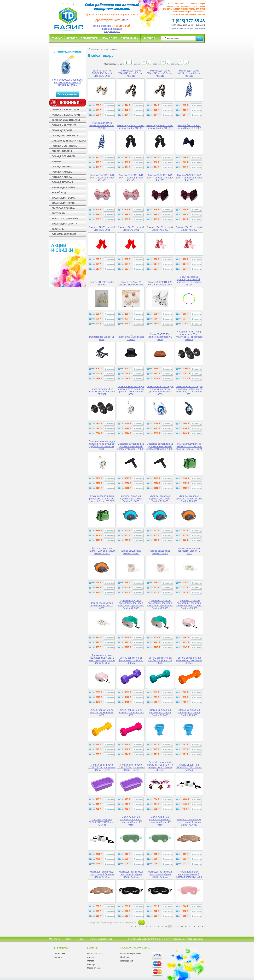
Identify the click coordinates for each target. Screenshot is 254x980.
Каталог (72, 38)
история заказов (112, 29)
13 (178, 927)
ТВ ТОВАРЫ (58, 213)
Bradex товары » (110, 49)
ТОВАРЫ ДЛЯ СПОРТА (64, 224)
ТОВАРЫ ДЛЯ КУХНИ (63, 203)
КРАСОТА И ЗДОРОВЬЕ (65, 218)
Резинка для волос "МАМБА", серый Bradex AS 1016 (131, 73)
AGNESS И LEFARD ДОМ (65, 110)
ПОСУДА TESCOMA (62, 182)
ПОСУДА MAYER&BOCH (65, 136)
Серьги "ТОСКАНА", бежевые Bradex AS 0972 (131, 283)
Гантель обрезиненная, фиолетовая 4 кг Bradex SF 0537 (131, 660)
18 (198, 927)
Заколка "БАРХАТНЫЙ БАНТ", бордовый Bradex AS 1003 (160, 178)
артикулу (175, 64)
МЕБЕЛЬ (57, 161)
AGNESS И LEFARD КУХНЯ (67, 115)
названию (156, 64)
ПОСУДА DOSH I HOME (64, 146)
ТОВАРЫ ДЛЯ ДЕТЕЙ (64, 187)
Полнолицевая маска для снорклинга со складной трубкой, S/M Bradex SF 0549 (102, 445)
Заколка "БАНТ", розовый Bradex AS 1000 (160, 229)
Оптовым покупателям (130, 954)
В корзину (109, 105)
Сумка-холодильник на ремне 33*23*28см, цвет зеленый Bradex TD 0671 (189, 446)
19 (202, 927)
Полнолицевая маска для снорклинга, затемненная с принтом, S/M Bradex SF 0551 (189, 390)
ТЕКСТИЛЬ (58, 229)
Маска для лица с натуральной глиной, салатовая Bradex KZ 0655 (131, 821)
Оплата (90, 961)
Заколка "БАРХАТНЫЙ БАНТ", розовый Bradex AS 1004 (102, 178)
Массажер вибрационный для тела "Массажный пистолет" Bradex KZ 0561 (131, 446)
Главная (57, 38)
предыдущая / (110, 922)
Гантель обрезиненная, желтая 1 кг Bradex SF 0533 (102, 713)
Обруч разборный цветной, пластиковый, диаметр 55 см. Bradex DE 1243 (189, 281)
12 (174, 927)
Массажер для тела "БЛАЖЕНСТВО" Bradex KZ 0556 (189, 767)
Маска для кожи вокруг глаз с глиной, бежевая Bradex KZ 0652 (189, 822)
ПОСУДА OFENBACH (63, 156)
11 (170, 927)
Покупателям (90, 38)
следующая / (95, 922)
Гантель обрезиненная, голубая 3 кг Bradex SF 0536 (160, 660)
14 (182, 927)
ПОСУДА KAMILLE (62, 172)
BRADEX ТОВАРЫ (62, 151)
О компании (59, 954)
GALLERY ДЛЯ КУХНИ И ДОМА (69, 141)
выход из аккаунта (112, 32)
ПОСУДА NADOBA (62, 177)
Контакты (149, 38)
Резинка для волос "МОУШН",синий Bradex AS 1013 (189, 73)
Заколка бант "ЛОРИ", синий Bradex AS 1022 (189, 127)
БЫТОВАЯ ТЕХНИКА (63, 208)
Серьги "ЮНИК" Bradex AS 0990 (102, 283)
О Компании (55, 939)
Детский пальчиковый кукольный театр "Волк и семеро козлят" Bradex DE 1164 (160, 766)
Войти (126, 20)
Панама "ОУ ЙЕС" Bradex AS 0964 (131, 338)
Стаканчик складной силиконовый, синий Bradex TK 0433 (160, 713)
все (119, 922)
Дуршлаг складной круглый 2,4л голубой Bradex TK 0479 (131, 499)
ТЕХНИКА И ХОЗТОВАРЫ (66, 120)
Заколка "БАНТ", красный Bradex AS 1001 (102, 229)
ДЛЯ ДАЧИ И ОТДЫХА (64, 234)
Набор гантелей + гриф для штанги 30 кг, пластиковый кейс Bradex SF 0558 (189, 336)
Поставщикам (130, 38)
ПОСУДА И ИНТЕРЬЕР (64, 125)
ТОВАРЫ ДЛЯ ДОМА (63, 198)
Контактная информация (101, 939)
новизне (138, 64)
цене (122, 64)
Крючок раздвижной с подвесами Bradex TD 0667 (189, 551)
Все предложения (68, 94)
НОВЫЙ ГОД (59, 193)
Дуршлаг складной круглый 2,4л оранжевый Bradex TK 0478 (189, 499)
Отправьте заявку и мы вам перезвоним (187, 28)
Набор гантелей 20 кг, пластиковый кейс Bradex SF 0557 (102, 392)
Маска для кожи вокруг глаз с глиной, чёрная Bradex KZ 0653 (131, 874)
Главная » (95, 49)
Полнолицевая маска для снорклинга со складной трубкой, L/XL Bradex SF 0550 (131, 390)
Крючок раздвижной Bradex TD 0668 (131, 552)
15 (186, 927)
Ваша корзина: (102, 26)
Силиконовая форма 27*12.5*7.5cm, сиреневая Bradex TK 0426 (102, 767)
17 (194, 927)
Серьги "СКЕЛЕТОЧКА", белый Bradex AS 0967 (160, 283)
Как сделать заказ (95, 954)
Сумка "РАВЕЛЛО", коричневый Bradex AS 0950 (160, 337)
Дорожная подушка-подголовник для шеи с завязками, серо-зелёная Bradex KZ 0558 (131, 604)
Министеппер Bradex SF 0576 (102, 338)
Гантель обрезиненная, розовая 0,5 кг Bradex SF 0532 (131, 713)
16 (190, 927)
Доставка (91, 957)
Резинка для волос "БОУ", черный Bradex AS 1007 (131, 127)
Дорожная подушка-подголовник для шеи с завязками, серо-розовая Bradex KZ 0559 (189, 604)
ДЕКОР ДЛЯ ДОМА (62, 130)
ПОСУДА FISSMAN (62, 167)
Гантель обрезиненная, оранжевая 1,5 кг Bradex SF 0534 (189, 660)
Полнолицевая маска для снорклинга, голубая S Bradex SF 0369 (68, 82)
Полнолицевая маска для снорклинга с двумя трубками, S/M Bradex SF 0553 (160, 390)
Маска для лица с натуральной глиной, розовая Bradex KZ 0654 (189, 874)
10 (166, 927)
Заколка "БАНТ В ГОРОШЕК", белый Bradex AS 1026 (102, 73)
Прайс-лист (110, 38)
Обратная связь (94, 968)
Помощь (81, 939)
